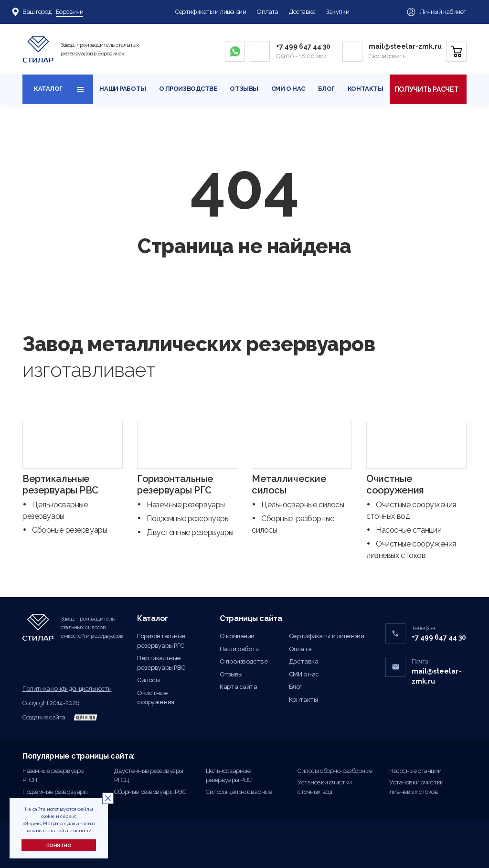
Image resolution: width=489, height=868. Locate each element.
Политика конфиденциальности (67, 689)
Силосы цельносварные (239, 792)
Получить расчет (428, 89)
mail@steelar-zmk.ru (405, 46)
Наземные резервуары (186, 505)
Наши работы (122, 89)
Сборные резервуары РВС (150, 792)
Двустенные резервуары (190, 532)
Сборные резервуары (69, 530)
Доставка (302, 12)
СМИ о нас (288, 89)
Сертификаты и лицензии (211, 12)
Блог (326, 89)
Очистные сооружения (395, 484)
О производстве (188, 89)
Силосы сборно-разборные (335, 771)
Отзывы (244, 89)
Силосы (148, 680)
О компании (237, 636)
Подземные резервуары (188, 519)
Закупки (338, 12)
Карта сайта (238, 687)
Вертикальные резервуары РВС (60, 484)
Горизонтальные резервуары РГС (175, 484)
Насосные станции (409, 530)
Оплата (267, 12)
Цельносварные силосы (303, 505)
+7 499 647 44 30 (303, 46)
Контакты (366, 89)
